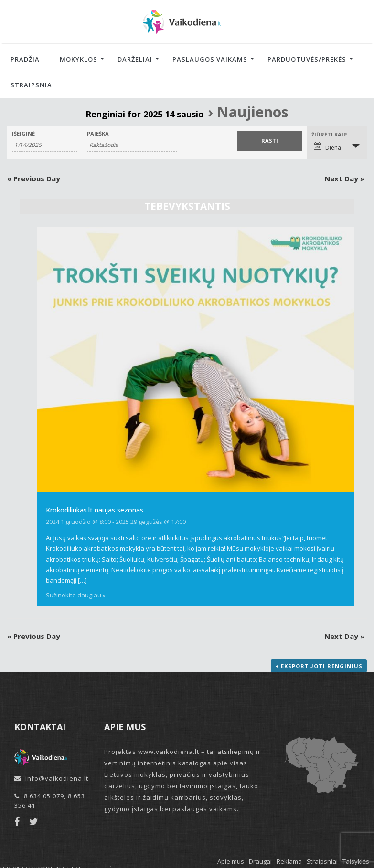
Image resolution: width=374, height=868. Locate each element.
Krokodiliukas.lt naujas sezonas (95, 510)
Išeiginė (23, 133)
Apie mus (231, 861)
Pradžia (25, 59)
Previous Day (34, 178)
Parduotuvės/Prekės (307, 59)
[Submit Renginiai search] (270, 141)
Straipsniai (32, 85)
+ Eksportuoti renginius (319, 666)
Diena (327, 147)
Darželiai (135, 59)
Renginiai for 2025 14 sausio (145, 114)
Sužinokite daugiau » (76, 595)
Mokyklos (79, 59)
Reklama (289, 861)
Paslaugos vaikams (210, 59)
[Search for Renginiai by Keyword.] (132, 145)
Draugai (260, 861)
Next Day (344, 178)
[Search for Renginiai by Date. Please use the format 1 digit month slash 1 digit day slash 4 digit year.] (45, 145)
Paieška (98, 133)
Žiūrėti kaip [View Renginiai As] (329, 134)
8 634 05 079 (44, 796)
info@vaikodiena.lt (57, 778)
